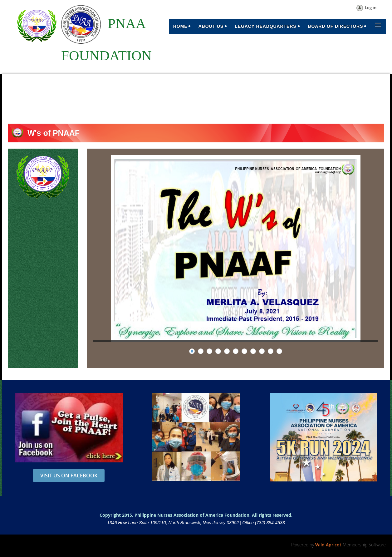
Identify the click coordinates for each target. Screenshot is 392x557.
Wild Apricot (328, 545)
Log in (371, 7)
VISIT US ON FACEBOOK (69, 476)
